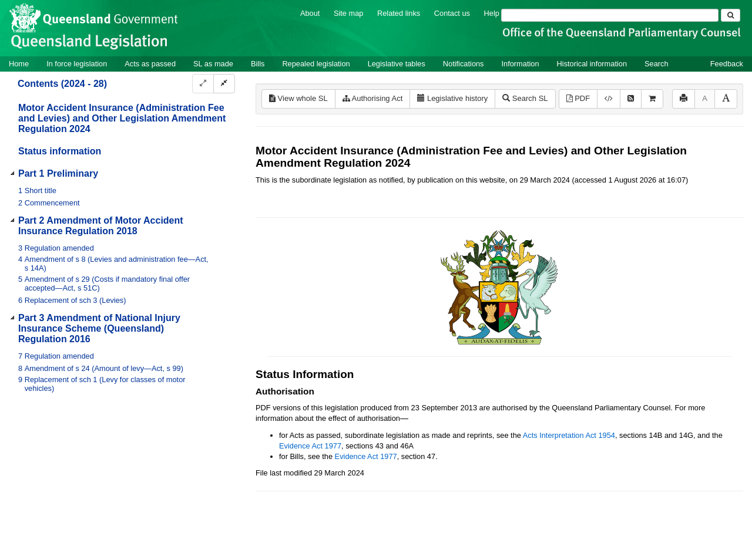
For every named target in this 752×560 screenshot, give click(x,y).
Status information (60, 151)
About (310, 13)
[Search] (610, 15)
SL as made (213, 64)
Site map (349, 13)
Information (521, 64)
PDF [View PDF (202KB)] (578, 98)
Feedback (727, 64)
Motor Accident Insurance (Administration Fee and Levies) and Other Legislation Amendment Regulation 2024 (122, 118)
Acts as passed (150, 64)
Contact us (452, 13)
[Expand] (203, 84)
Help (492, 13)
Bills (258, 64)
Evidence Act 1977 (310, 446)
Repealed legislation (316, 64)
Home (19, 64)
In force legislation (77, 64)
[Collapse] (224, 84)
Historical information (592, 64)
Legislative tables (397, 64)
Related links (399, 13)
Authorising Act (373, 98)
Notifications (464, 64)
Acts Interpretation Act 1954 (569, 435)
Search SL (525, 98)
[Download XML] (609, 99)
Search (657, 64)
